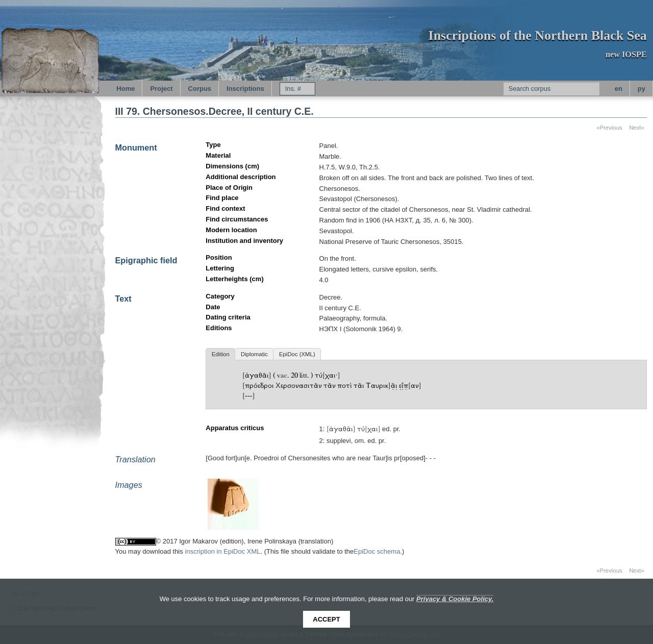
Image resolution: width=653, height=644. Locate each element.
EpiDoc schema (377, 551)
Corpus (200, 89)
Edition (221, 354)
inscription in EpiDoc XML (222, 551)
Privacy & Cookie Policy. (455, 599)
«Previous (609, 128)
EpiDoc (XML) (297, 354)
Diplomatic (254, 354)
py (642, 89)
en (619, 89)
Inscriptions (245, 89)
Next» (637, 128)
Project (161, 89)
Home (125, 89)
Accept (326, 619)
